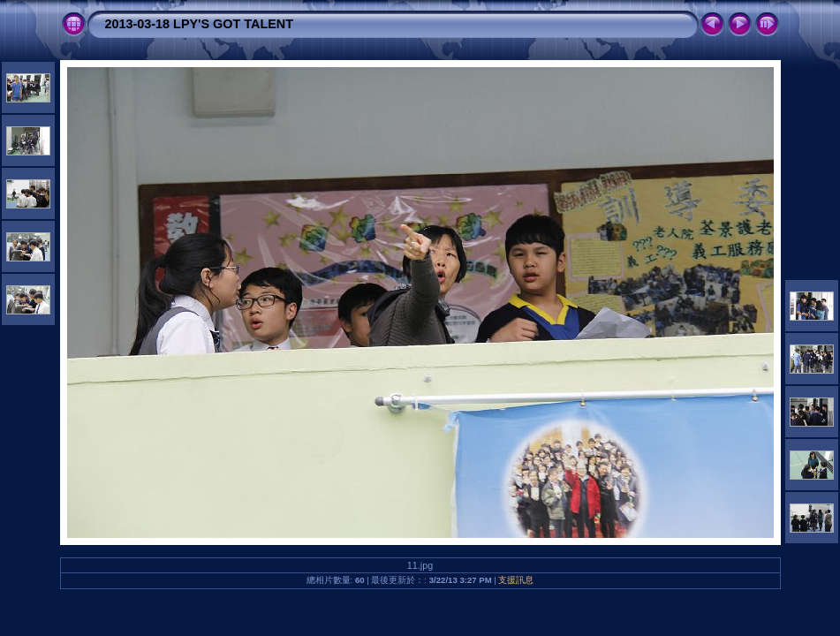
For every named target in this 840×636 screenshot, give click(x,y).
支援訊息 (516, 580)
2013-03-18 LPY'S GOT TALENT (199, 24)
